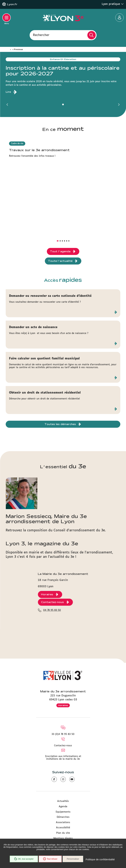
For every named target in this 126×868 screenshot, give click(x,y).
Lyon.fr (12, 4)
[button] (7, 104)
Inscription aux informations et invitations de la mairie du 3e (63, 758)
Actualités (63, 801)
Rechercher (41, 35)
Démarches (63, 817)
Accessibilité (63, 828)
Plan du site (63, 833)
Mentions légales (63, 838)
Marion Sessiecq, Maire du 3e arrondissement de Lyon (46, 519)
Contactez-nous (63, 746)
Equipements (63, 812)
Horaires (63, 705)
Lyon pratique (113, 4)
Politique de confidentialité (100, 859)
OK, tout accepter (24, 859)
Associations (63, 822)
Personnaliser (73, 859)
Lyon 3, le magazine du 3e (42, 543)
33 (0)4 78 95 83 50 (63, 734)
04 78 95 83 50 (52, 610)
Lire (8, 92)
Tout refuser (50, 859)
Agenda (63, 807)
